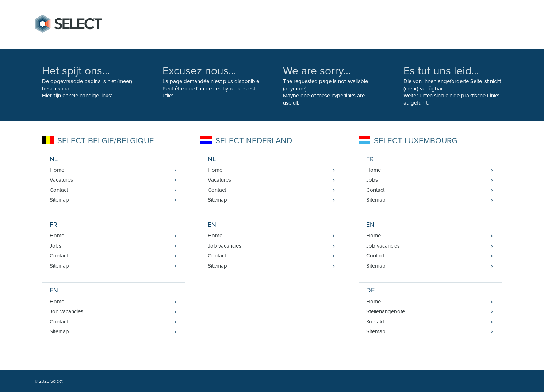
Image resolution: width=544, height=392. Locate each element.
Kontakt (375, 322)
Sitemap (59, 200)
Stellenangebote (386, 311)
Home (57, 170)
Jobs (55, 246)
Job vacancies (66, 311)
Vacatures (61, 180)
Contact (59, 190)
